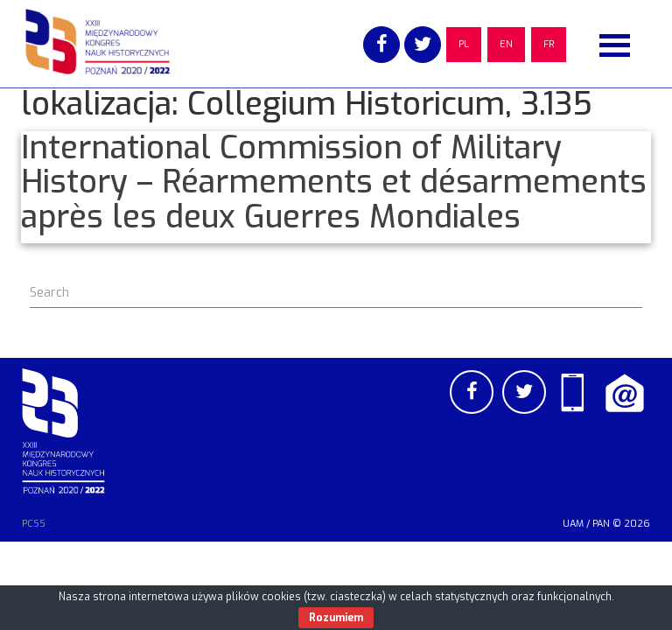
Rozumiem (336, 618)
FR (549, 44)
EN (506, 44)
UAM (573, 524)
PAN (601, 524)
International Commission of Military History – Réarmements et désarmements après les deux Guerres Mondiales (334, 182)
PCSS (34, 524)
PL (464, 44)
